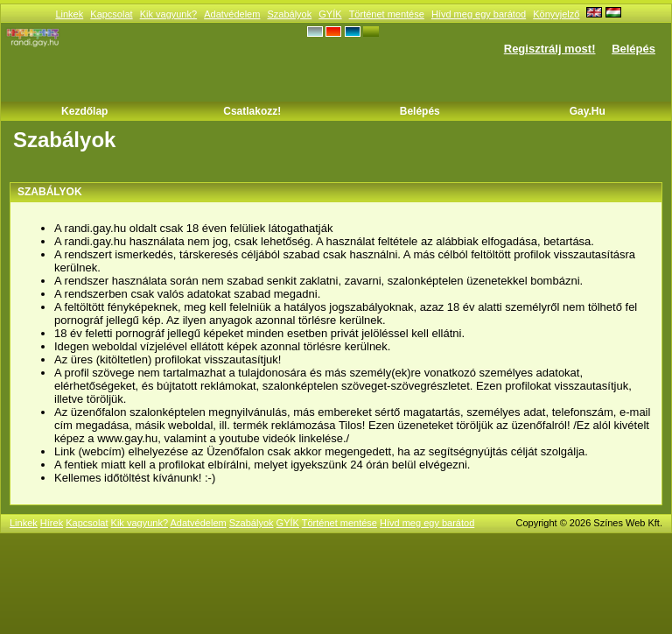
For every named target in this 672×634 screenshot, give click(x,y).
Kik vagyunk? (168, 14)
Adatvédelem (232, 14)
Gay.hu (588, 111)
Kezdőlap (84, 111)
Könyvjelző (556, 14)
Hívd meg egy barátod (479, 14)
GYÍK (330, 14)
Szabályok (289, 14)
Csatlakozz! (252, 111)
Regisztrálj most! (550, 49)
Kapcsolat (111, 14)
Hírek (52, 523)
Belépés (633, 49)
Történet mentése (387, 14)
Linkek (69, 14)
